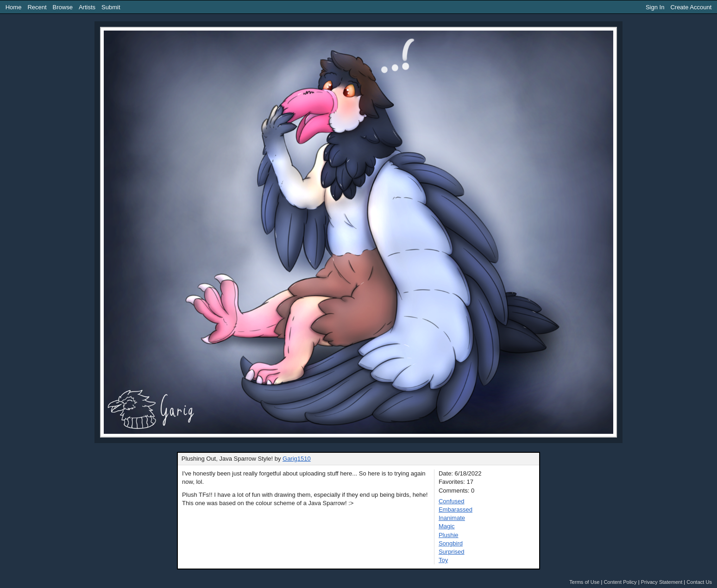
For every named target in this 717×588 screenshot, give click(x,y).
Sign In (655, 7)
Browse (63, 7)
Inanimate (452, 518)
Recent (37, 7)
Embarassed (456, 510)
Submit (111, 7)
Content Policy (620, 582)
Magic (447, 526)
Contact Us (699, 582)
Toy (443, 560)
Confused (452, 501)
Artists (87, 7)
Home (14, 7)
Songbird (451, 543)
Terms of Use (584, 582)
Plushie (449, 535)
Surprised (452, 552)
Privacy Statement (662, 582)
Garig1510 (297, 459)
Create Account (691, 7)
